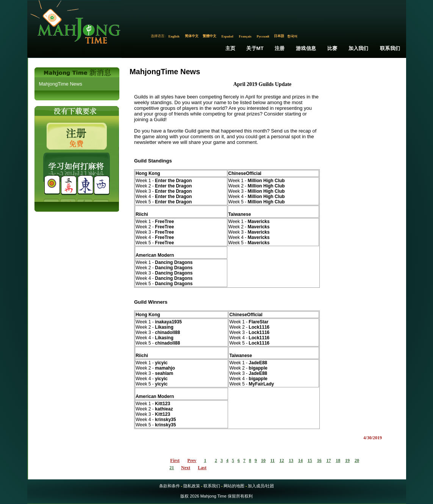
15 (310, 460)
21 (172, 468)
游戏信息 (306, 48)
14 (300, 460)
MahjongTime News (61, 84)
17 (328, 460)
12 (282, 460)
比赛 (332, 48)
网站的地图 (234, 486)
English (174, 36)
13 (291, 460)
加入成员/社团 (261, 486)
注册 (280, 48)
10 (263, 460)
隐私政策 (192, 486)
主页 (230, 48)
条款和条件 (170, 486)
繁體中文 (209, 36)
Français (245, 36)
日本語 (279, 36)
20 (357, 460)
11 (273, 460)
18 (338, 460)
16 (319, 460)
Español (227, 36)
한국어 (292, 36)
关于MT (255, 48)
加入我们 (359, 48)
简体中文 (192, 36)
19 (347, 460)
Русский (263, 36)
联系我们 (390, 48)
